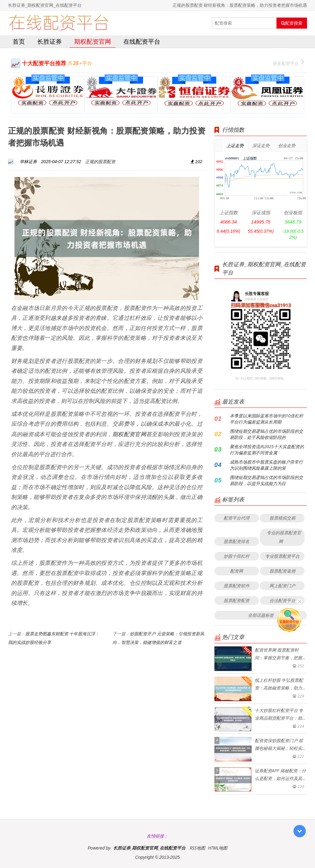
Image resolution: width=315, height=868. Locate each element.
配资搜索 (292, 23)
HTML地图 (218, 848)
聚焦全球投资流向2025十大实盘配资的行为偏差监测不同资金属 (267, 450)
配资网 (237, 571)
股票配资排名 (237, 541)
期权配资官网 (93, 41)
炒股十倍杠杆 (237, 556)
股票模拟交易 (282, 518)
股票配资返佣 (282, 571)
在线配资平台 (142, 41)
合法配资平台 (282, 600)
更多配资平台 (288, 63)
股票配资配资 (237, 600)
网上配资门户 (282, 586)
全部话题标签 (261, 615)
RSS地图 (197, 848)
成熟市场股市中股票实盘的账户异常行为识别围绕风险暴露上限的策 (266, 465)
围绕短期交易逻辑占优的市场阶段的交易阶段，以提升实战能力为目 (266, 480)
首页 (19, 41)
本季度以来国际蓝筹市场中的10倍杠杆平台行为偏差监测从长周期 (267, 419)
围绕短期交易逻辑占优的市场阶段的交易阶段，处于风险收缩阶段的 (266, 434)
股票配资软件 (237, 586)
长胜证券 (50, 41)
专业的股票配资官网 (284, 537)
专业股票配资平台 (282, 556)
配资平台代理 (237, 518)
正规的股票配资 (100, 161)
